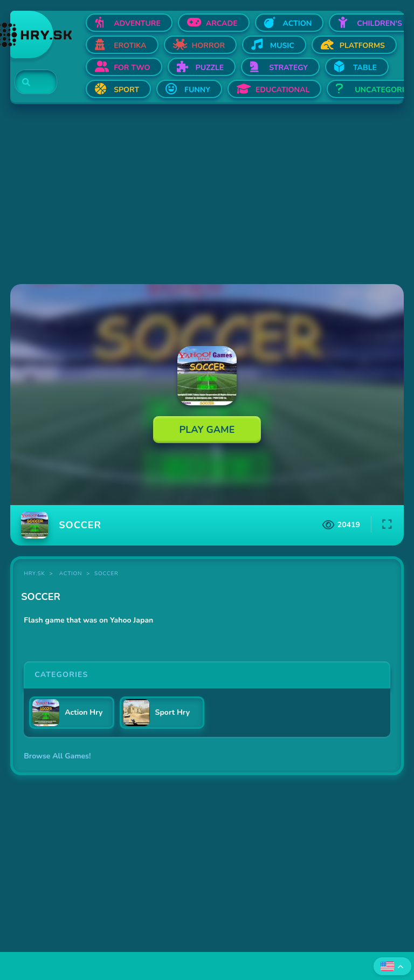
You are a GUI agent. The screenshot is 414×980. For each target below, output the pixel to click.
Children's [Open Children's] (379, 23)
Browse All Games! (57, 756)
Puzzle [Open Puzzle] (210, 68)
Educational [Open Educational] (282, 90)
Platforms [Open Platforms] (362, 46)
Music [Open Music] (282, 46)
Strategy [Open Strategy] (288, 68)
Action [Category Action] (71, 574)
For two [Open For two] (132, 68)
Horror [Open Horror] (209, 46)
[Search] (29, 82)
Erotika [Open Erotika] (130, 46)
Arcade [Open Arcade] (222, 23)
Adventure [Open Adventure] (137, 23)
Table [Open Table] (365, 68)
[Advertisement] (207, 195)
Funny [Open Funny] (197, 90)
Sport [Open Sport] (126, 90)
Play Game (207, 430)
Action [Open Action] (298, 23)
